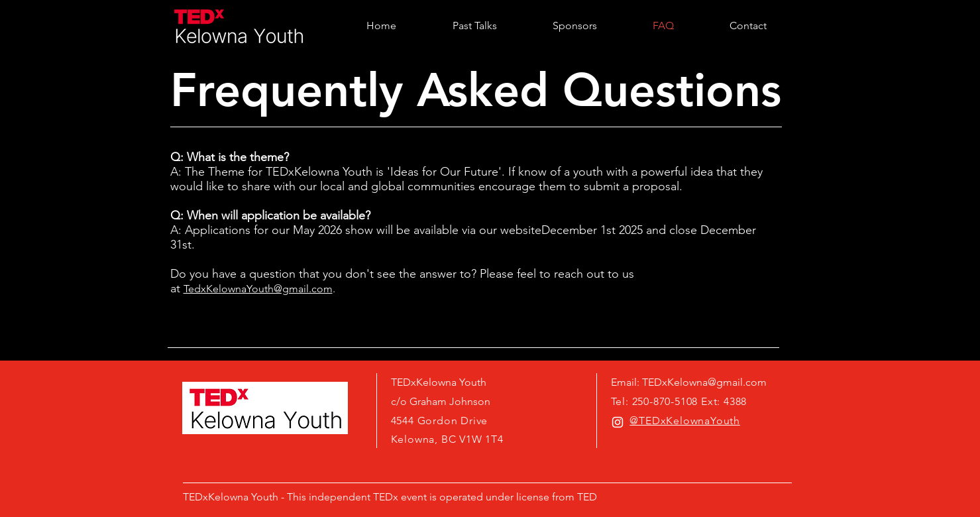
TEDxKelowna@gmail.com (704, 382)
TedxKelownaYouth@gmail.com (258, 289)
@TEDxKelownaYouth (685, 421)
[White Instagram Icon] (618, 422)
